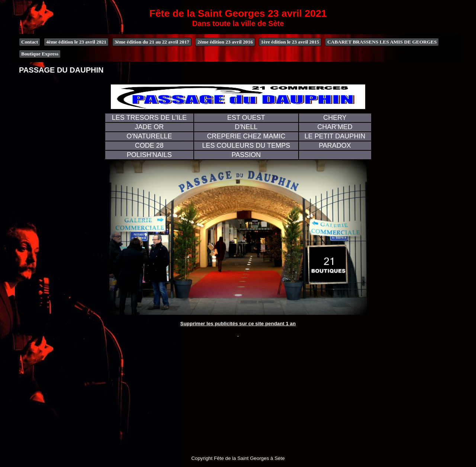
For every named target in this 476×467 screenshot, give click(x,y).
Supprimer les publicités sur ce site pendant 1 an (238, 324)
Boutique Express (40, 54)
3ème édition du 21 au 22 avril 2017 (152, 42)
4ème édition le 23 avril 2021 (76, 42)
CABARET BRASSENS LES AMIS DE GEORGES (382, 42)
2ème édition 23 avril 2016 (225, 42)
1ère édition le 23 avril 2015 (290, 42)
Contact (30, 42)
